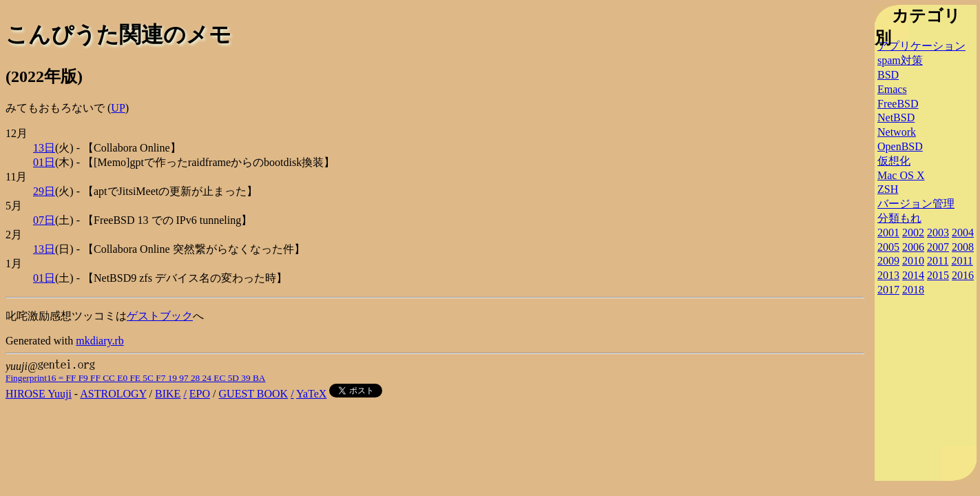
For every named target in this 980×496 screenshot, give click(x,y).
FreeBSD (898, 104)
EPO (200, 394)
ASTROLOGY (113, 394)
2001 (888, 232)
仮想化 (894, 161)
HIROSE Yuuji (39, 394)
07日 (44, 220)
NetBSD (896, 117)
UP (118, 108)
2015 (938, 275)
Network (897, 132)
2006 (913, 247)
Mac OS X (901, 175)
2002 (913, 232)
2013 (888, 275)
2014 (913, 275)
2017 (888, 290)
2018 (913, 290)
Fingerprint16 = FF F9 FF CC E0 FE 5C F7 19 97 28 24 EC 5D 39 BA (135, 378)
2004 (963, 232)
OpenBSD (900, 146)
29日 (44, 191)
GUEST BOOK (254, 394)
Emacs (892, 89)
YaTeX (311, 394)
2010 (913, 261)
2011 (938, 261)
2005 (888, 247)
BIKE (168, 394)
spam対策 (900, 60)
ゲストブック (160, 316)
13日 (44, 148)
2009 (888, 261)
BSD (888, 75)
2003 (938, 232)
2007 (938, 247)
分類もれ (899, 218)
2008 (963, 247)
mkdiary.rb (100, 341)
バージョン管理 (916, 204)
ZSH (888, 189)
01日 (44, 162)
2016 (963, 275)
